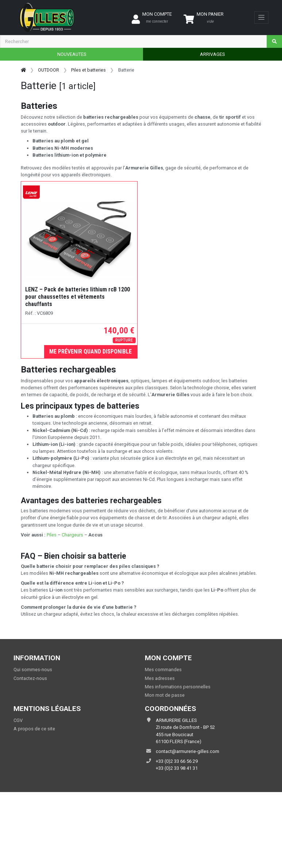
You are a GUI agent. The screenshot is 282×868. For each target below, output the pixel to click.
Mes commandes (163, 670)
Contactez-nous (30, 678)
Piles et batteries (88, 70)
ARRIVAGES (212, 54)
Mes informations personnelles (178, 687)
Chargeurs (73, 535)
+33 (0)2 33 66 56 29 (177, 761)
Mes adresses (160, 678)
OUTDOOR (49, 70)
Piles (52, 535)
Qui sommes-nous (33, 670)
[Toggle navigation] (261, 18)
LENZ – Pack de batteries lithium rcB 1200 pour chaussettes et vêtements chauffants (78, 297)
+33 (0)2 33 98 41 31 (177, 768)
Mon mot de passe (165, 695)
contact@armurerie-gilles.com (188, 751)
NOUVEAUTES (72, 54)
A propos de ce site (34, 729)
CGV (18, 720)
